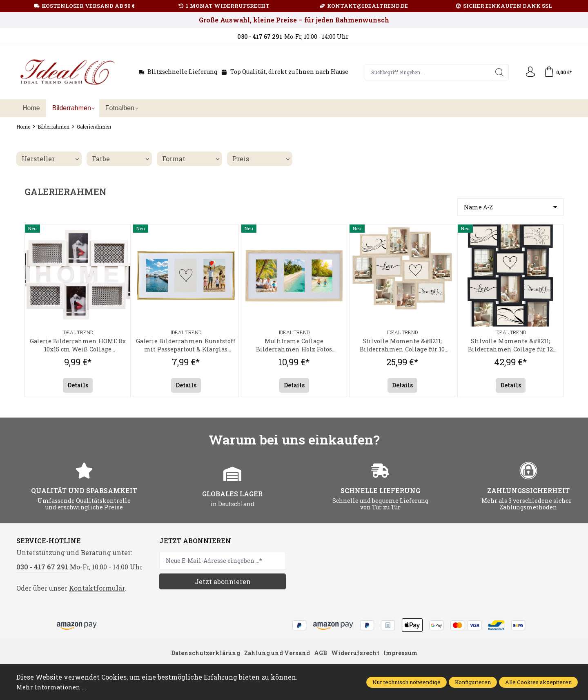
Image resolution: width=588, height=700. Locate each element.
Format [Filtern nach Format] (191, 159)
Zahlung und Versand (276, 656)
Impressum (408, 656)
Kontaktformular (97, 590)
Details (78, 387)
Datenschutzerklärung (199, 656)
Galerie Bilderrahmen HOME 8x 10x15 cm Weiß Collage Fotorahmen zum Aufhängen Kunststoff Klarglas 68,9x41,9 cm (78, 346)
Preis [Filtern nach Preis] (261, 159)
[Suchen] (496, 72)
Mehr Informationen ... (53, 687)
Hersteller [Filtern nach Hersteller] (50, 159)
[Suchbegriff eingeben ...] (426, 72)
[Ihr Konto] (528, 72)
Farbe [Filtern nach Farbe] (120, 159)
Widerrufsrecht (359, 656)
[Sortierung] (510, 207)
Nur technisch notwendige (406, 682)
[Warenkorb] (557, 72)
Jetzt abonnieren (223, 583)
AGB (322, 656)
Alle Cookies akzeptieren (538, 682)
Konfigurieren (473, 682)
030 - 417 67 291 (42, 569)
